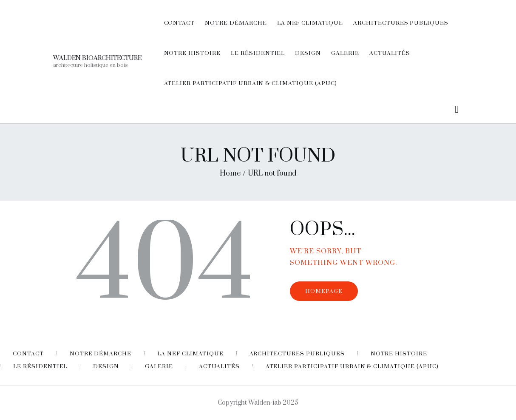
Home (230, 173)
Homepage (324, 291)
